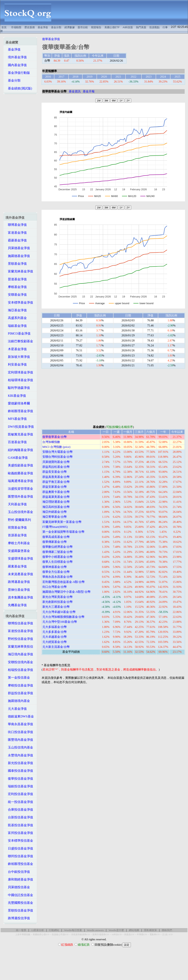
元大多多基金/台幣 (55, 632)
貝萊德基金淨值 (18, 248)
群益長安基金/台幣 (55, 472)
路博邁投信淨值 (18, 918)
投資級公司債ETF (60, 935)
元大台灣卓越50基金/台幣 (59, 612)
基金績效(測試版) (19, 88)
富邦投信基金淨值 (19, 833)
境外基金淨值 (16, 57)
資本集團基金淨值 (19, 597)
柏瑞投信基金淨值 (19, 670)
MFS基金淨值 (16, 419)
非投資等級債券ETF (81, 935)
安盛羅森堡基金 (18, 551)
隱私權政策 (150, 930)
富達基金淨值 (16, 233)
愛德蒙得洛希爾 (18, 403)
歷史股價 (30, 27)
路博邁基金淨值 (18, 582)
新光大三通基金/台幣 (56, 607)
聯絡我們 (167, 930)
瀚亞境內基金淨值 (19, 654)
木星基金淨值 (16, 349)
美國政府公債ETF (41, 935)
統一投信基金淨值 (19, 802)
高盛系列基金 (16, 318)
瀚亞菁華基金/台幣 (55, 517)
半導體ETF (142, 935)
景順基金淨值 (16, 264)
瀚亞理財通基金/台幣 (56, 502)
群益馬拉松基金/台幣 (56, 467)
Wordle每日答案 (73, 930)
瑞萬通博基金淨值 (19, 481)
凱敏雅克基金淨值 (19, 434)
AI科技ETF (117, 935)
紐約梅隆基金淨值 (19, 450)
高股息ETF (129, 935)
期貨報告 (96, 27)
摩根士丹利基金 (18, 543)
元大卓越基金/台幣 (55, 637)
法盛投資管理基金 (19, 489)
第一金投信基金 (18, 678)
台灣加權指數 (51, 442)
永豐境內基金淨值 (19, 755)
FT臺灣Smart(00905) (55, 527)
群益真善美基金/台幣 (56, 477)
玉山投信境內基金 (19, 747)
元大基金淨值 (16, 709)
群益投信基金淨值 (19, 693)
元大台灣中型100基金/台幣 (60, 622)
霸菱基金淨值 (16, 240)
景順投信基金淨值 (19, 910)
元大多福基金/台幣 (55, 627)
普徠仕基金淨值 (18, 590)
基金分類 (56, 27)
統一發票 (21, 930)
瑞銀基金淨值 (16, 326)
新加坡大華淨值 (18, 357)
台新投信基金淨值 (19, 817)
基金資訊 (75, 91)
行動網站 (54, 930)
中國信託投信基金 (19, 895)
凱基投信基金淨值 (19, 825)
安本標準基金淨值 (19, 302)
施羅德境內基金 (18, 701)
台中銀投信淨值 (18, 872)
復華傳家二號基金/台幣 (58, 552)
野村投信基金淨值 (19, 639)
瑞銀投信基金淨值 (19, 786)
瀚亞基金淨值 (16, 310)
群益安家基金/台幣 (55, 487)
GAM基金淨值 (17, 458)
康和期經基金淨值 (19, 879)
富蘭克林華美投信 (19, 647)
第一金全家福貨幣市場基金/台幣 (63, 532)
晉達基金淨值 (16, 279)
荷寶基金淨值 (16, 528)
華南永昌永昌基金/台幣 (58, 577)
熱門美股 (141, 27)
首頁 (4, 27)
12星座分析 (38, 930)
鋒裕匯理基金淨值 (19, 411)
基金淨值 (43, 27)
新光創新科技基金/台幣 (58, 602)
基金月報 (89, 91)
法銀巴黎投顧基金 (19, 341)
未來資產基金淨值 (19, 574)
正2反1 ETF (168, 935)
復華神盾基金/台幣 (55, 567)
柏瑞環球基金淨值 (19, 380)
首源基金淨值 (16, 535)
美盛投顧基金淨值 (19, 465)
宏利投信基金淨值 (19, 794)
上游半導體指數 (23, 935)
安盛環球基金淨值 (19, 558)
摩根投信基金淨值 (19, 685)
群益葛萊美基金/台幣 (56, 497)
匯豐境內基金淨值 (19, 740)
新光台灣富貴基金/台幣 (58, 597)
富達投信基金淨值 (19, 631)
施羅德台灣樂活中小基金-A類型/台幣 (67, 592)
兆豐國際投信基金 (19, 903)
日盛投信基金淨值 (19, 848)
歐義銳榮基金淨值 (19, 473)
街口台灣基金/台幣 (55, 587)
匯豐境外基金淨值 (19, 497)
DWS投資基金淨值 (20, 427)
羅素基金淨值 (16, 566)
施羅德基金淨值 (18, 256)
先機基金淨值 (16, 605)
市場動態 (16, 27)
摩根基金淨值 (16, 287)
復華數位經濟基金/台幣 (58, 547)
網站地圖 (134, 930)
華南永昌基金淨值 (19, 724)
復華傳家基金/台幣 (55, 542)
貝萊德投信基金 (18, 887)
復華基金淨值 (51, 39)
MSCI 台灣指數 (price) (56, 447)
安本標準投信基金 (19, 841)
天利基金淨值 (16, 504)
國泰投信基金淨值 (19, 771)
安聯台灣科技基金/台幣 (58, 457)
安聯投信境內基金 (19, 662)
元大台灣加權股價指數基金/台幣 (63, 617)
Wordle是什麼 (116, 930)
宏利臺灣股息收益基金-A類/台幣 (64, 582)
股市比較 (83, 27)
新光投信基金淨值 (19, 763)
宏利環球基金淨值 (19, 372)
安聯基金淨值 (16, 295)
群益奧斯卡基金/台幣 (56, 492)
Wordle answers (95, 930)
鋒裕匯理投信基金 (19, 864)
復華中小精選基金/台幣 (58, 557)
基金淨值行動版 (18, 73)
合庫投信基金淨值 (19, 810)
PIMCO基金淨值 (18, 333)
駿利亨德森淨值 (18, 388)
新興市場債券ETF (101, 935)
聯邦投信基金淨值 (19, 856)
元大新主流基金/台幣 (56, 647)
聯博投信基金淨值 (19, 623)
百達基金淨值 (16, 442)
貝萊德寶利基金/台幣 (56, 462)
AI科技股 (128, 27)
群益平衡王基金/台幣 (56, 482)
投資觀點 (154, 27)
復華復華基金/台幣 (55, 437)
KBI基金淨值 (16, 396)
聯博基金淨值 (16, 225)
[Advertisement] (122, 13)
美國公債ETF (112, 27)
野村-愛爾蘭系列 (18, 520)
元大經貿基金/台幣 (55, 642)
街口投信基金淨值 (19, 732)
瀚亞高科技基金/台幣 (56, 507)
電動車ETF (155, 935)
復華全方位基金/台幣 (56, 572)
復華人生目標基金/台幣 (58, 562)
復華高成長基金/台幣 (56, 537)
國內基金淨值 (16, 65)
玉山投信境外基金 (19, 512)
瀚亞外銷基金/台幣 (55, 512)
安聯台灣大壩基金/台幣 (58, 452)
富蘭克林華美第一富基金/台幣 (62, 522)
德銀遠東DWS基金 (20, 716)
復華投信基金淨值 (19, 779)
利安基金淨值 (16, 364)
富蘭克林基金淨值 (19, 271)
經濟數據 (70, 27)
